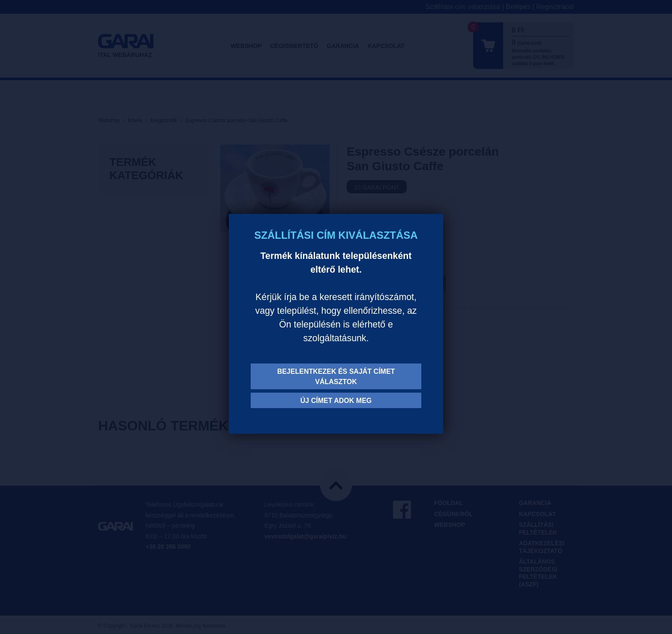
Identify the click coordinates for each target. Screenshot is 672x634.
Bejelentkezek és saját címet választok (336, 377)
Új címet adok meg (336, 401)
